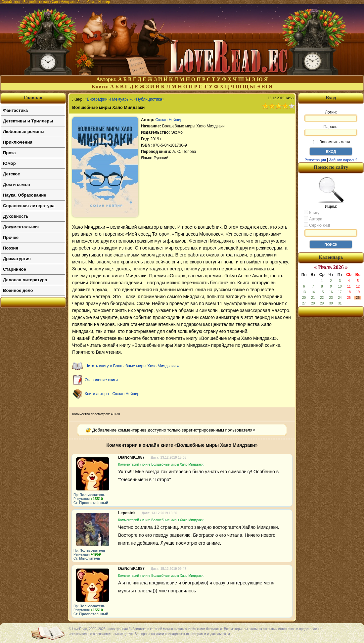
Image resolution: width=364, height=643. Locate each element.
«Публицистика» (149, 99)
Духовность (16, 216)
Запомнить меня (331, 142)
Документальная (21, 227)
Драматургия (17, 259)
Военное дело (18, 290)
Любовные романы (24, 132)
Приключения (18, 142)
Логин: (331, 116)
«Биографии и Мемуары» (108, 99)
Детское (11, 174)
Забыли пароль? (343, 160)
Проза (9, 153)
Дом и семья (17, 184)
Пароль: (331, 130)
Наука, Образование (24, 195)
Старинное (15, 269)
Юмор (9, 163)
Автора (313, 219)
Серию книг (317, 225)
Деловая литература (25, 280)
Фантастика (15, 110)
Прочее (11, 237)
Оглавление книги (101, 380)
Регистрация (315, 160)
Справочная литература (29, 206)
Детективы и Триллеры (28, 121)
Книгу (312, 212)
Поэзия (11, 248)
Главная (33, 98)
